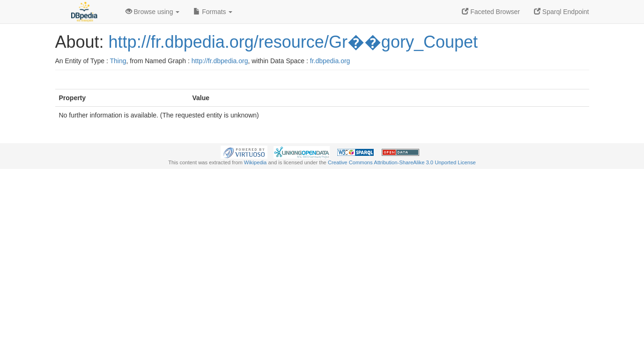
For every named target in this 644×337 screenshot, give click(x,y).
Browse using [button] (153, 12)
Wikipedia (255, 162)
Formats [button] (213, 12)
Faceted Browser (491, 12)
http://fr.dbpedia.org (220, 61)
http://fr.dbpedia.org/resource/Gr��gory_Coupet (293, 42)
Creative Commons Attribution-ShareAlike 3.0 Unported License (402, 162)
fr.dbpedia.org (330, 61)
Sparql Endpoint (562, 12)
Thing (118, 61)
